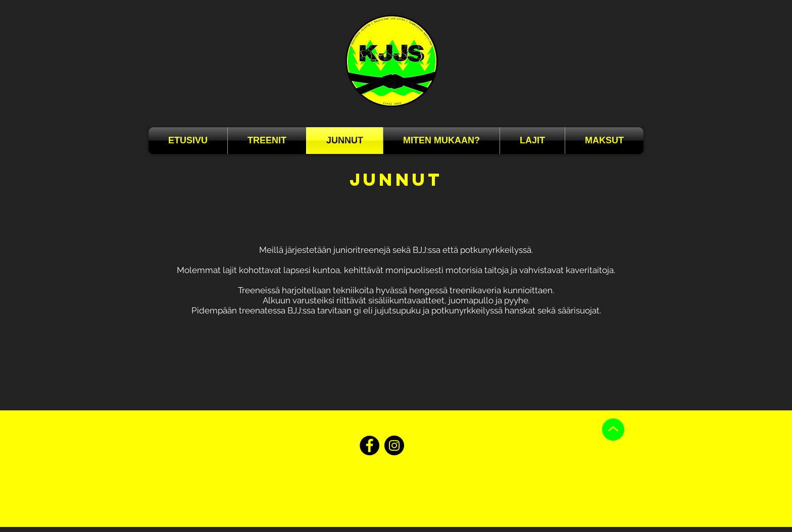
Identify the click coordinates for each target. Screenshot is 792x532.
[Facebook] (369, 445)
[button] (441, 141)
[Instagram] (394, 445)
